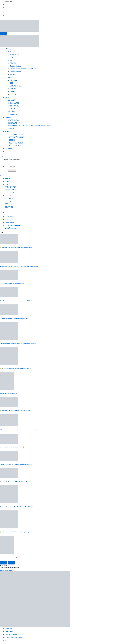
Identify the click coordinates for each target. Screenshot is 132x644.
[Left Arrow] (4, 563)
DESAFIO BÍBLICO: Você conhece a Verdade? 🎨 (12, 284)
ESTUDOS (11, 109)
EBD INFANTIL (13, 106)
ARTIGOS (11, 111)
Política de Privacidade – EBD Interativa (25, 69)
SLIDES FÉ (11, 140)
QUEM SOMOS (13, 54)
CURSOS (13, 80)
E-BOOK (11, 129)
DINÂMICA (12, 100)
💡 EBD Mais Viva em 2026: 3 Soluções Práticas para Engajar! (15, 368)
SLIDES (8, 131)
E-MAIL (13, 74)
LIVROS (13, 94)
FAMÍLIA (8, 49)
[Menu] (4, 34)
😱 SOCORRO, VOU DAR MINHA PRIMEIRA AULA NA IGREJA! (16, 247)
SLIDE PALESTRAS (14, 146)
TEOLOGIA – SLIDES (15, 134)
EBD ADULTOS (13, 103)
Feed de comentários (13, 225)
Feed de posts (10, 222)
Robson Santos (16, 72)
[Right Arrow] (11, 563)
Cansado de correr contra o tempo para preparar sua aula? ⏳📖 (16, 301)
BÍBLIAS (13, 89)
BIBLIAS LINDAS (16, 86)
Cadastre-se (9, 216)
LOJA (10, 77)
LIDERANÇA (12, 114)
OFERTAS (9, 629)
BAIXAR (8, 117)
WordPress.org (10, 228)
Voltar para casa (6, 570)
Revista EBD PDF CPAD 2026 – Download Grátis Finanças (29, 126)
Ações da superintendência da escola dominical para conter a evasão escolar (19, 266)
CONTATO (12, 57)
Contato (8, 640)
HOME (10, 60)
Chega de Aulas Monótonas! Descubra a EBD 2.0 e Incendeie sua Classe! (18, 343)
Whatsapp (9, 631)
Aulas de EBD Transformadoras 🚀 (9, 394)
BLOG (10, 52)
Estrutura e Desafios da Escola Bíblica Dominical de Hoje (14, 318)
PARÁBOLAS (10, 149)
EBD (12, 83)
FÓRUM (13, 63)
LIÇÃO (7, 97)
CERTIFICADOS (13, 120)
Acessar (8, 219)
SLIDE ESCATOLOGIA (16, 143)
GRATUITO (9, 207)
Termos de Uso (16, 66)
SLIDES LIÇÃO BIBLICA (16, 137)
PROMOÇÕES (10, 187)
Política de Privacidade (13, 637)
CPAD (12, 92)
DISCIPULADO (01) (15, 123)
